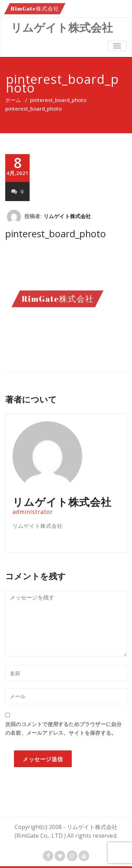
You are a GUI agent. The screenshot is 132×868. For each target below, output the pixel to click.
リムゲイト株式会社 (67, 216)
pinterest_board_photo (58, 100)
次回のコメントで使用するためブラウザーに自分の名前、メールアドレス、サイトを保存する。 (63, 728)
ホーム (13, 100)
